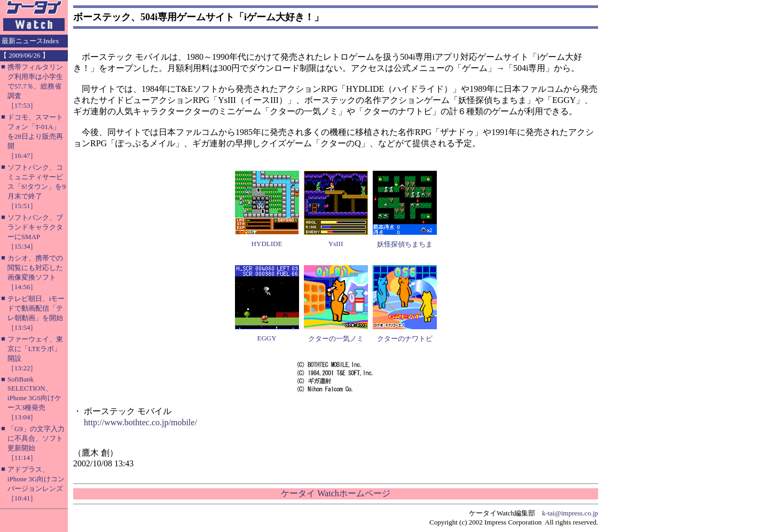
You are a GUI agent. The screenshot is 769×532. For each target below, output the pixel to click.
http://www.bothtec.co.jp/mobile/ (140, 422)
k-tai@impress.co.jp (570, 513)
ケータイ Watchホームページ (335, 493)
